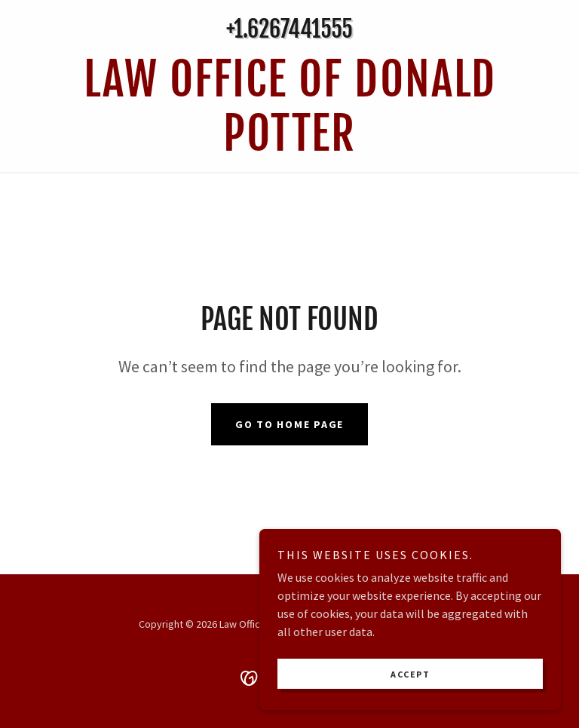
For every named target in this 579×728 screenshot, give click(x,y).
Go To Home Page (289, 424)
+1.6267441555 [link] (289, 29)
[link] (289, 146)
